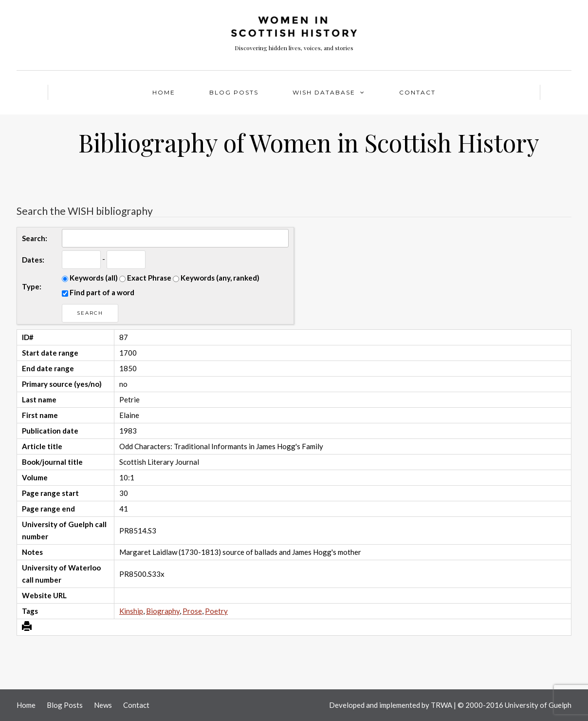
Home (164, 92)
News (103, 705)
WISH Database (324, 92)
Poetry (216, 611)
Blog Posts (234, 92)
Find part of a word (98, 292)
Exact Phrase (145, 278)
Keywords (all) (90, 278)
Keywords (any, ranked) (216, 278)
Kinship (131, 611)
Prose (192, 611)
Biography (163, 611)
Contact (417, 92)
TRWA (441, 705)
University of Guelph (538, 705)
